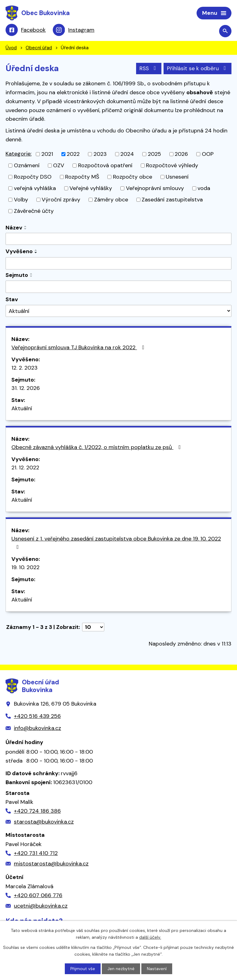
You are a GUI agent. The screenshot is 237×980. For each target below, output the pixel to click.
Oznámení (27, 166)
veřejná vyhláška (35, 189)
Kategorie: (19, 154)
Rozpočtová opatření (105, 166)
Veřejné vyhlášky (91, 189)
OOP (208, 155)
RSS (147, 69)
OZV (59, 166)
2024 (127, 155)
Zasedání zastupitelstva (172, 200)
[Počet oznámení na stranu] (93, 628)
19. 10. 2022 (25, 568)
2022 (73, 155)
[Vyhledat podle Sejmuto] (118, 287)
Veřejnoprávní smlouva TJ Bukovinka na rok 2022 (79, 348)
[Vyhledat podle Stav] (118, 312)
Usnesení (177, 177)
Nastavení (157, 969)
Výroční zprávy (61, 200)
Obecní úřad (39, 49)
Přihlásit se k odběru (197, 69)
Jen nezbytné (121, 969)
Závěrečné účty (34, 212)
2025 (154, 155)
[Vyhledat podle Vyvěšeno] (118, 264)
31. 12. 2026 (26, 389)
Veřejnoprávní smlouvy (155, 189)
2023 (100, 155)
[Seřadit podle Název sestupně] (26, 229)
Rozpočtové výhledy (172, 166)
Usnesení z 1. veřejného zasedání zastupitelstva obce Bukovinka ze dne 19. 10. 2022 (116, 543)
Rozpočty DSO (33, 177)
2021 (47, 155)
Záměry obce (111, 200)
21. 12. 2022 (25, 468)
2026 (181, 155)
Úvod (11, 49)
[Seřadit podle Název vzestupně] (26, 227)
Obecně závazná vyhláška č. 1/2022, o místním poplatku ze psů (97, 448)
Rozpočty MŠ (82, 177)
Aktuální (22, 409)
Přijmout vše (83, 969)
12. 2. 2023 (25, 368)
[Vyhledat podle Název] (118, 240)
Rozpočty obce (133, 177)
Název (14, 228)
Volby (21, 200)
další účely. (150, 937)
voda (204, 189)
